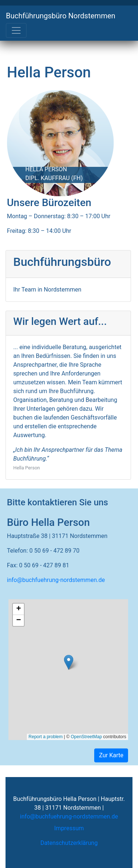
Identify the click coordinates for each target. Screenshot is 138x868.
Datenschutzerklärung (69, 843)
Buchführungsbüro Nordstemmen (61, 16)
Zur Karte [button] (111, 755)
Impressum (69, 828)
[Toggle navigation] (16, 30)
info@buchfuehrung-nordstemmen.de (56, 580)
